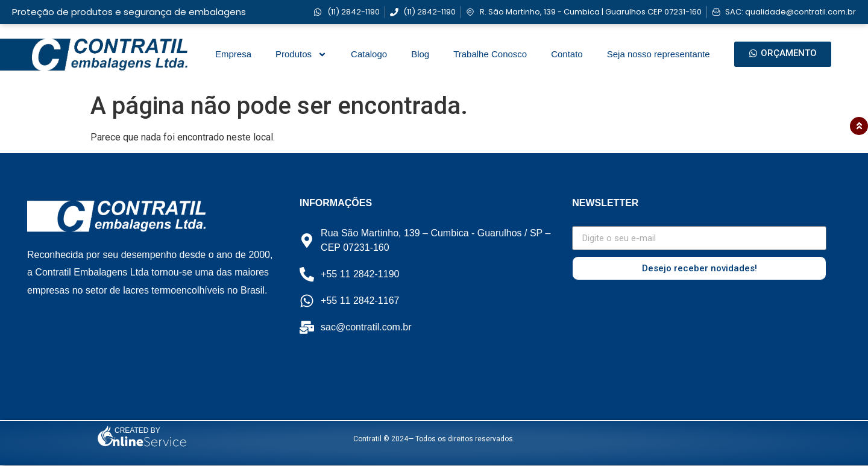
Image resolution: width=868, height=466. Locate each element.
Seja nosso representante (659, 54)
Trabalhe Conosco (490, 54)
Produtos (301, 55)
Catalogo (369, 54)
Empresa (233, 54)
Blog (420, 54)
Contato (567, 54)
